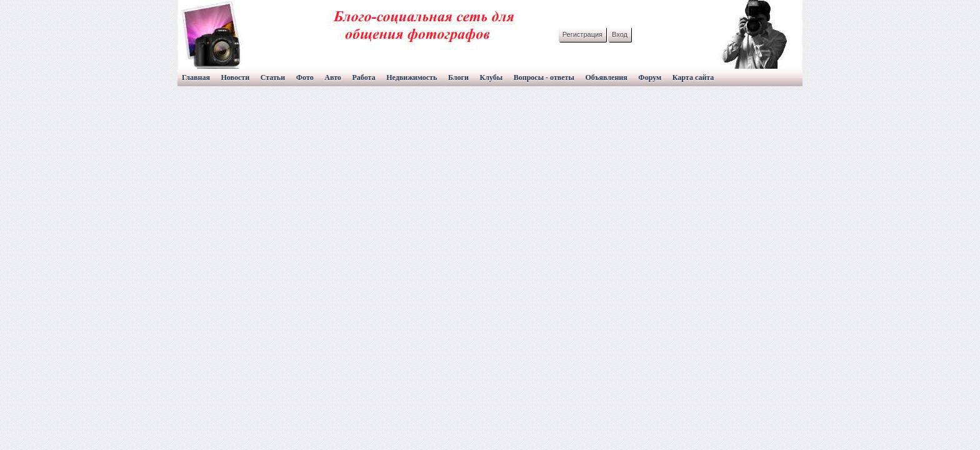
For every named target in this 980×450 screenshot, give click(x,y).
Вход (620, 34)
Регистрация (582, 34)
